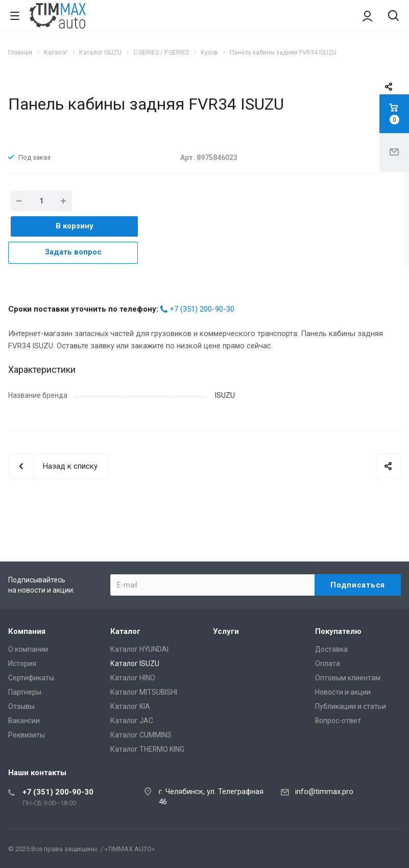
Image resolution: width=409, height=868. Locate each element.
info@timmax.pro (324, 792)
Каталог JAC (132, 721)
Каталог (125, 631)
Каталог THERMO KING (147, 749)
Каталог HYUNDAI (139, 649)
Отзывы (21, 706)
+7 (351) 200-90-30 (202, 309)
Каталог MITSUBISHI (144, 692)
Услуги (226, 631)
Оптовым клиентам (348, 678)
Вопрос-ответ (338, 721)
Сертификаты (31, 678)
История (22, 663)
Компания (27, 631)
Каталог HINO (133, 678)
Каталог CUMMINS (141, 735)
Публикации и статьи (351, 706)
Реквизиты (27, 735)
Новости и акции (343, 692)
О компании (28, 649)
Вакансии (24, 721)
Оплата (328, 663)
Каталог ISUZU (135, 663)
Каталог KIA (130, 706)
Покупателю (338, 631)
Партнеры (25, 692)
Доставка (331, 649)
